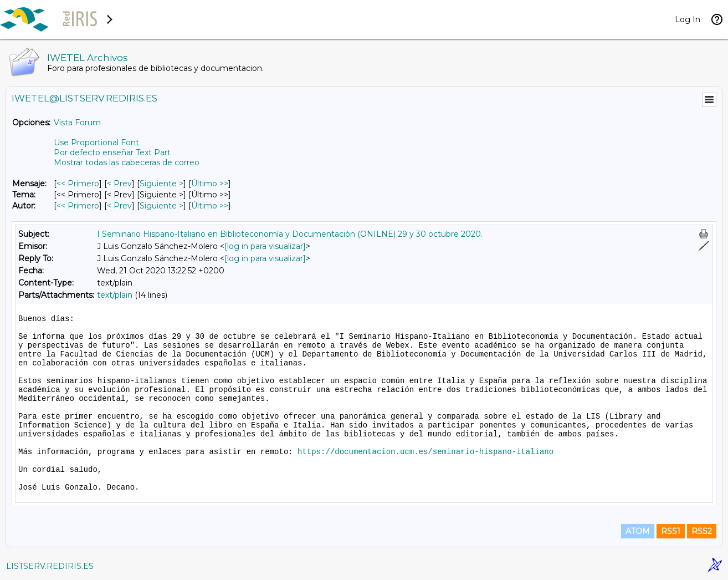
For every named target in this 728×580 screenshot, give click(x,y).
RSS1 (671, 531)
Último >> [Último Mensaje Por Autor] (210, 206)
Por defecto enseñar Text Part (112, 152)
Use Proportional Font (96, 143)
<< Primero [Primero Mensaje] (78, 184)
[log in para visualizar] (265, 246)
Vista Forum (77, 123)
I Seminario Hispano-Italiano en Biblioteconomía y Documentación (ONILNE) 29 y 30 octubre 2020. (290, 234)
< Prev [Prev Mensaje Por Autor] (119, 206)
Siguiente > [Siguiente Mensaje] (162, 184)
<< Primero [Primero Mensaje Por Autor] (78, 206)
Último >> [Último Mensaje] (210, 184)
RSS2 (702, 531)
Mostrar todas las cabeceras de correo (127, 162)
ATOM (638, 531)
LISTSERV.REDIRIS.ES (50, 566)
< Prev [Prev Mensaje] (119, 184)
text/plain (115, 295)
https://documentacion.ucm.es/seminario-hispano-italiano (425, 452)
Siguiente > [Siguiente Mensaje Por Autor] (162, 206)
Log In (688, 19)
